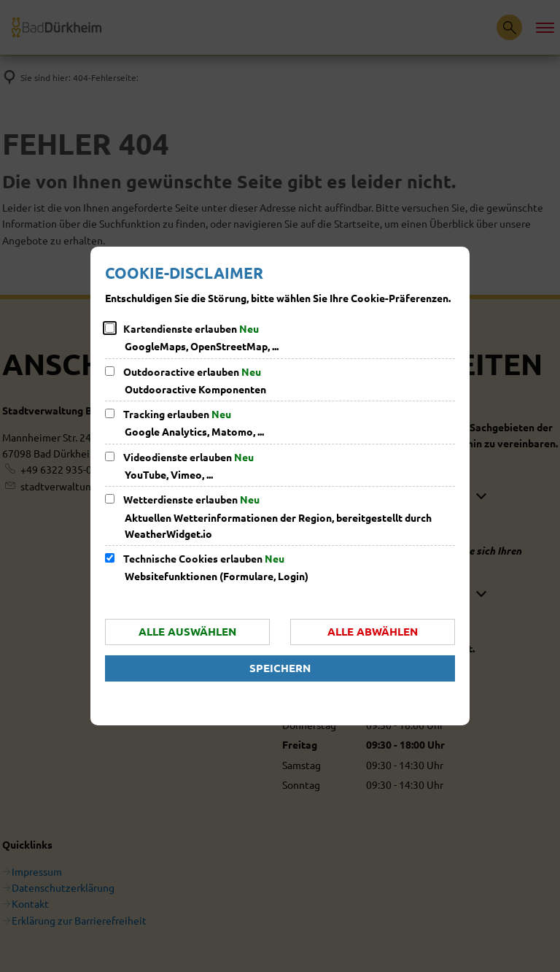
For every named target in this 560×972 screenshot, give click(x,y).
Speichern (280, 668)
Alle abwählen (373, 631)
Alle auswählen (187, 631)
